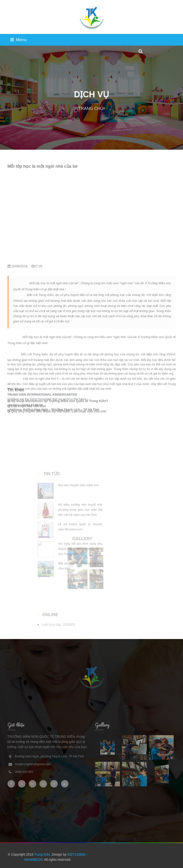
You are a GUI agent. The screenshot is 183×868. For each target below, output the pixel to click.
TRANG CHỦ (91, 109)
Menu (18, 40)
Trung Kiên (43, 854)
